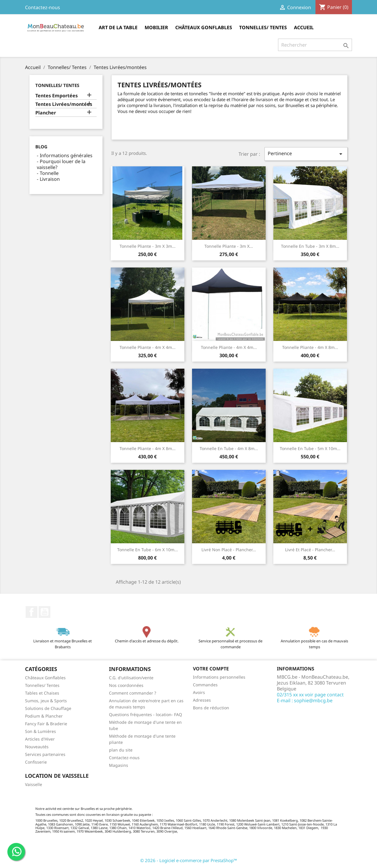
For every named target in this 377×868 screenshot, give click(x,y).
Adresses (202, 700)
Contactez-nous (43, 7)
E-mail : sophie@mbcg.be (305, 700)
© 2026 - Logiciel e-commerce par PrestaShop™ (189, 860)
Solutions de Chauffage (48, 708)
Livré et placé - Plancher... (310, 550)
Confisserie (36, 762)
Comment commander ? (133, 693)
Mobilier (156, 27)
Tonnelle (49, 173)
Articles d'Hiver (40, 739)
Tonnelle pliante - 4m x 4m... (148, 347)
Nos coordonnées (126, 685)
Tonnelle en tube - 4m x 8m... (229, 448)
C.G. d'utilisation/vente (131, 678)
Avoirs (199, 692)
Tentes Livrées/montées (64, 104)
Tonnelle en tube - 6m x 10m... (148, 550)
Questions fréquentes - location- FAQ (145, 714)
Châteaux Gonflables (204, 27)
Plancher (46, 113)
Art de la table (118, 27)
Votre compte (211, 669)
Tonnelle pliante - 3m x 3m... (148, 246)
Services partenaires (45, 754)
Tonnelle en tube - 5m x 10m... (310, 448)
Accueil (304, 27)
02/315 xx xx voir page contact (310, 695)
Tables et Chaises (42, 693)
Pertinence (306, 154)
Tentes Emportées (57, 96)
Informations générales (66, 155)
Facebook (32, 612)
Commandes (205, 685)
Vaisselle (34, 784)
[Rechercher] (315, 45)
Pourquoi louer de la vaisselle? (61, 164)
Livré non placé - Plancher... (229, 550)
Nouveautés (37, 747)
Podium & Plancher (44, 716)
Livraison (50, 179)
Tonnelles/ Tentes (263, 27)
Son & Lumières (40, 731)
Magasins (119, 765)
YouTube (44, 612)
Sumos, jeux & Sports (46, 701)
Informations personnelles (219, 677)
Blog (41, 147)
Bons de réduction (211, 708)
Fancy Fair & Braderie (46, 724)
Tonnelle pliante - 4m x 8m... (310, 347)
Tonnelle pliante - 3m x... (229, 246)
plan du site (121, 750)
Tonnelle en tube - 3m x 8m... (310, 246)
